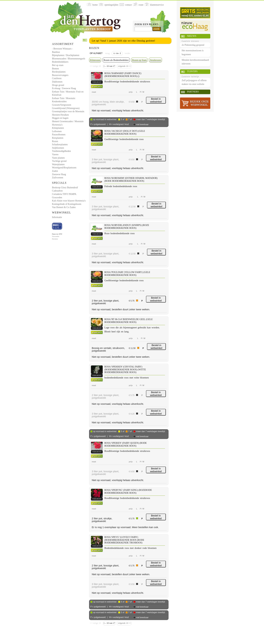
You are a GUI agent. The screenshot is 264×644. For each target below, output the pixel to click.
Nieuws (192, 36)
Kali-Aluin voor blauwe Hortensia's (69, 201)
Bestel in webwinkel (156, 100)
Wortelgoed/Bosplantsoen (64, 168)
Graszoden (57, 197)
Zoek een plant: (147, 24)
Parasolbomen (59, 135)
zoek (156, 29)
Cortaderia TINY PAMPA (64, 194)
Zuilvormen (58, 178)
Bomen (55, 69)
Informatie (57, 217)
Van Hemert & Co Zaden (64, 207)
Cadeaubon (57, 191)
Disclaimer (55, 239)
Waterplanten (58, 164)
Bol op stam (58, 65)
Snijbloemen (58, 148)
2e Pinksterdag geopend (193, 45)
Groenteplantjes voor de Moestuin (68, 111)
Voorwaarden (56, 236)
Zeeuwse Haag (59, 174)
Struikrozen (155, 60)
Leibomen (57, 131)
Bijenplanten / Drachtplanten (66, 55)
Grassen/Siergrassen (62, 105)
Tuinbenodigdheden (61, 151)
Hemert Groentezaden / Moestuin (68, 121)
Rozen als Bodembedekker (116, 60)
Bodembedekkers (60, 62)
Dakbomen (57, 82)
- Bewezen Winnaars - (62, 49)
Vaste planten (58, 158)
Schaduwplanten (60, 145)
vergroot (97, 82)
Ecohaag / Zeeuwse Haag (64, 88)
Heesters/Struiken (60, 115)
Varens (55, 154)
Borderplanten (59, 72)
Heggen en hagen (60, 118)
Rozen (55, 141)
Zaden (55, 171)
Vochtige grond (59, 161)
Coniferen (57, 78)
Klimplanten (58, 128)
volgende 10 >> (124, 66)
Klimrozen (95, 60)
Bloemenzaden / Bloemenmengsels (69, 59)
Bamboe (56, 52)
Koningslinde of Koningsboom (67, 204)
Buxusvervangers (60, 75)
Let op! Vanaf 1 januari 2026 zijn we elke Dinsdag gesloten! (123, 41)
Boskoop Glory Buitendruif (65, 188)
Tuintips (192, 71)
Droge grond (58, 85)
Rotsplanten (58, 138)
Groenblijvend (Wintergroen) (66, 108)
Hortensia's (57, 125)
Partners (193, 92)
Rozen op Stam (139, 60)
